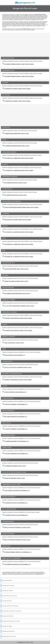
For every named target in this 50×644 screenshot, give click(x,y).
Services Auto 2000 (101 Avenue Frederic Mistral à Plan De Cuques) (25, 16)
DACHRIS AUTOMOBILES (9, 497)
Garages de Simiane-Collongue (10, 606)
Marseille (17, 30)
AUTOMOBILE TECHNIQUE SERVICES (12, 374)
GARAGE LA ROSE (7, 448)
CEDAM (4, 349)
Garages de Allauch (7, 580)
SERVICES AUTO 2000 (8, 58)
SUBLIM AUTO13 (7, 423)
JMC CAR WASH (6, 95)
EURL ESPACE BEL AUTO (9, 263)
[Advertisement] (25, 44)
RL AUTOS (5, 164)
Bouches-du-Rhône (15, 16)
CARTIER (5, 386)
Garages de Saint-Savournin (10, 596)
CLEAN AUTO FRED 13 (8, 398)
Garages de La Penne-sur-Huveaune (12, 611)
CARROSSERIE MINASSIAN (9, 152)
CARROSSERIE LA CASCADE (9, 312)
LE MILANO (5, 83)
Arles (28, 30)
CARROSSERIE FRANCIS (9, 435)
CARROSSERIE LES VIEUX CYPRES (11, 485)
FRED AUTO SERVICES (8, 288)
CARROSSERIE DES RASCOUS (10, 177)
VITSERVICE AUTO (7, 189)
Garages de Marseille (8, 616)
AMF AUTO (5, 226)
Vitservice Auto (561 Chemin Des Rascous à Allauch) (35, 23)
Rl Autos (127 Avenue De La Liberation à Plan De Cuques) (30, 22)
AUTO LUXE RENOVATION (9, 509)
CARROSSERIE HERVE (8, 521)
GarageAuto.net (6, 14)
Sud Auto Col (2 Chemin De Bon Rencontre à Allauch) (25, 19)
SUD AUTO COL (6, 128)
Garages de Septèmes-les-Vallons (11, 621)
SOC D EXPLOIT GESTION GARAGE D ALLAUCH (14, 472)
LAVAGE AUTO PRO (7, 361)
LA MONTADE (6, 214)
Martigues (33, 30)
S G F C (4, 238)
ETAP (4, 251)
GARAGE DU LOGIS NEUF (9, 337)
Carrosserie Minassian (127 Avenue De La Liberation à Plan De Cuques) (28, 20)
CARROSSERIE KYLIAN (8, 70)
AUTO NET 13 (6, 460)
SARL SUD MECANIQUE (8, 411)
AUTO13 (4, 140)
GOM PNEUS (5, 275)
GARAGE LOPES (6, 546)
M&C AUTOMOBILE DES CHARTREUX (12, 201)
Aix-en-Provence (23, 30)
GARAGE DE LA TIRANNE (9, 300)
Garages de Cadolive (8, 591)
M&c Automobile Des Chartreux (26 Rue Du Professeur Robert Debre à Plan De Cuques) (21, 24)
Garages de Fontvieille (8, 586)
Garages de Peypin (7, 626)
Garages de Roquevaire (8, 631)
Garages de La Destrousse (9, 636)
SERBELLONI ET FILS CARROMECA (11, 558)
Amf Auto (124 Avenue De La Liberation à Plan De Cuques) (33, 25)
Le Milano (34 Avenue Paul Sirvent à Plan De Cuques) (22, 18)
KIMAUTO (5, 325)
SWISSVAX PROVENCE (8, 534)
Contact (31, 642)
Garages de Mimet (7, 601)
